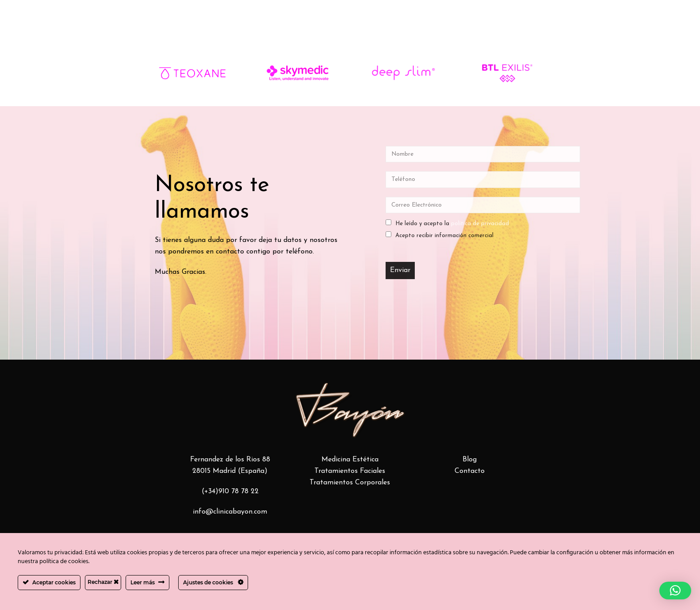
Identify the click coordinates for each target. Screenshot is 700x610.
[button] (675, 591)
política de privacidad (480, 224)
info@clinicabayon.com (230, 512)
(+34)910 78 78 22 (230, 491)
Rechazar (103, 582)
